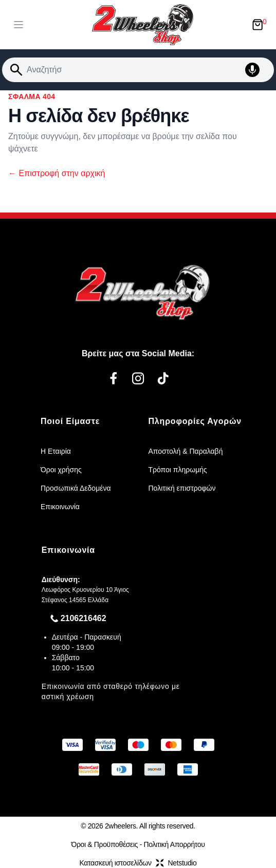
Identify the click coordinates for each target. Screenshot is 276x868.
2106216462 (84, 618)
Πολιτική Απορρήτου (174, 844)
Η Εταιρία (56, 451)
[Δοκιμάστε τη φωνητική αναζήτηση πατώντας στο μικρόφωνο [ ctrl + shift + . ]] (257, 70)
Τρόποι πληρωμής (178, 470)
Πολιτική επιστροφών (182, 488)
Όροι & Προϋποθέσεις (104, 844)
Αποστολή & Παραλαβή (186, 451)
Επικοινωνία (60, 507)
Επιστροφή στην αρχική (57, 173)
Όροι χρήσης (61, 470)
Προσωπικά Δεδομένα (76, 488)
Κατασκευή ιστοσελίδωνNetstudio (138, 863)
